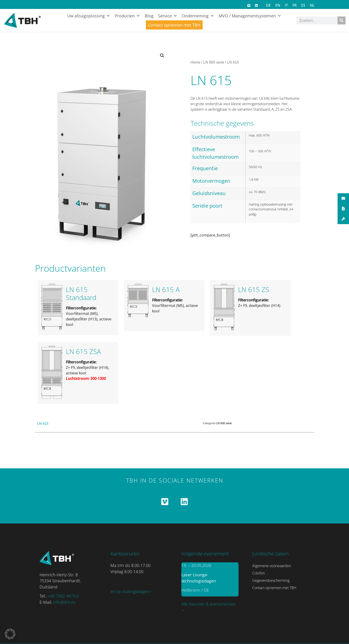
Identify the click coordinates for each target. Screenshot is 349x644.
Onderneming (198, 16)
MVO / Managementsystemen (250, 16)
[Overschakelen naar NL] (312, 5)
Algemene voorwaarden (272, 566)
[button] (162, 56)
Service (168, 16)
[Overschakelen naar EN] (278, 5)
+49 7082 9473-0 (63, 596)
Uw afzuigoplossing (89, 16)
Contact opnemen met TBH (174, 25)
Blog (149, 16)
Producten (128, 16)
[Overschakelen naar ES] (303, 5)
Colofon (259, 573)
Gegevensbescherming (271, 580)
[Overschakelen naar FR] (295, 5)
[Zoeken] (342, 20)
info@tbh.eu (64, 602)
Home (195, 62)
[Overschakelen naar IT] (286, 5)
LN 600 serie (214, 62)
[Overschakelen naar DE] (268, 5)
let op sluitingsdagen (130, 591)
